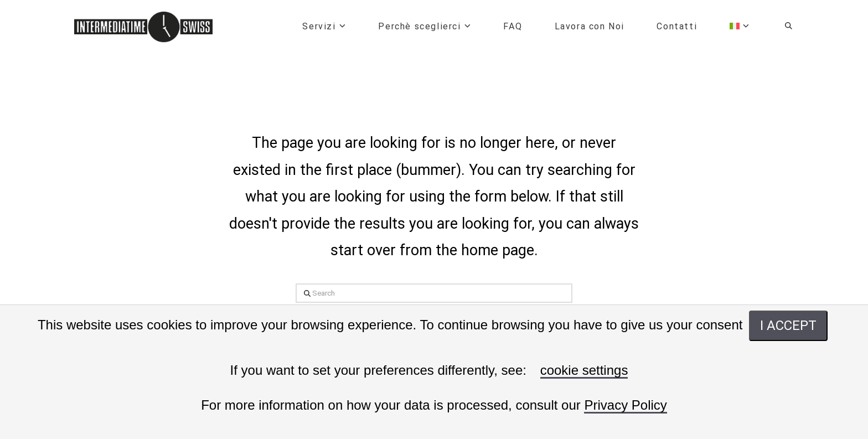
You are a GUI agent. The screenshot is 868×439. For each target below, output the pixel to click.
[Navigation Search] (779, 28)
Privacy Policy (625, 406)
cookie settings (584, 371)
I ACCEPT (788, 326)
